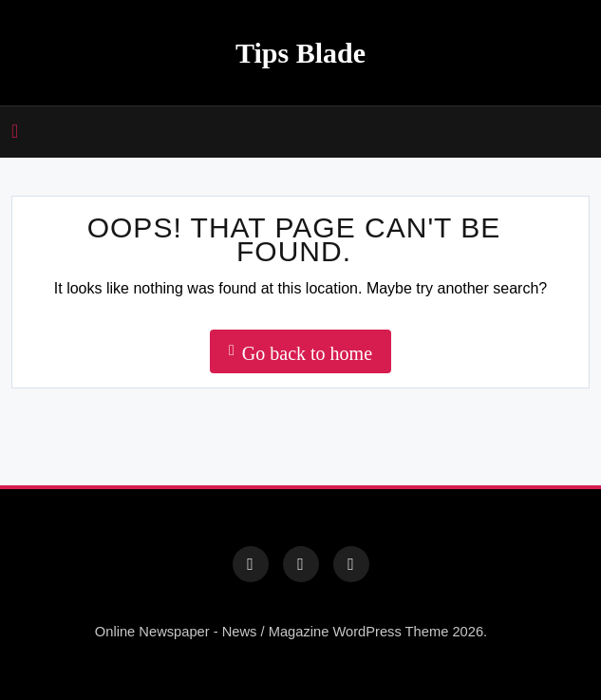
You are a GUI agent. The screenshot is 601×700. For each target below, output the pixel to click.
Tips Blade (300, 53)
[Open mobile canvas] (15, 131)
